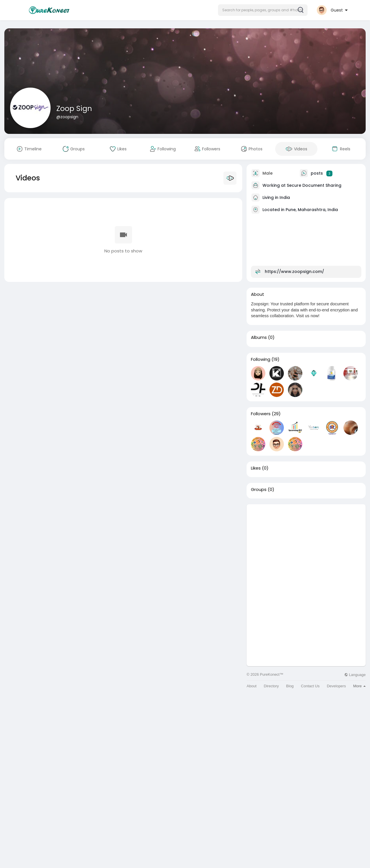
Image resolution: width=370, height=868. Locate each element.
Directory (271, 686)
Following (261, 359)
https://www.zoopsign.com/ (294, 272)
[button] (263, 10)
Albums (259, 337)
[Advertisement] (306, 545)
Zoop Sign (74, 109)
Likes (256, 468)
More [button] (359, 686)
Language (355, 675)
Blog (290, 686)
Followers (261, 414)
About (251, 686)
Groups (259, 490)
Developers (336, 686)
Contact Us (310, 686)
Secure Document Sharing (314, 185)
